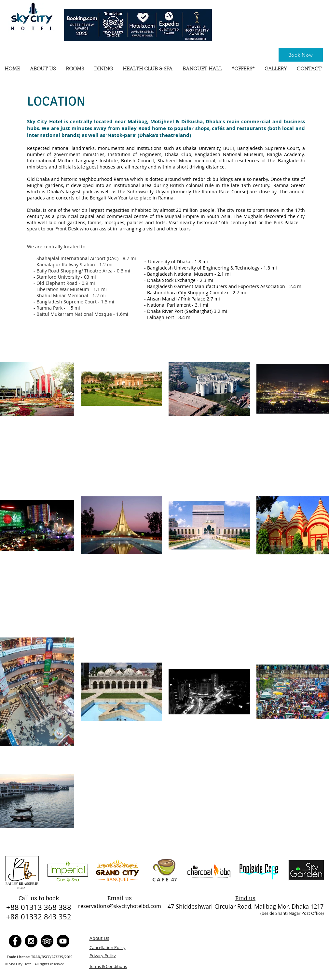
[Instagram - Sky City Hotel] (31, 941)
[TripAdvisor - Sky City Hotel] (47, 941)
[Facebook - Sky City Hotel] (15, 941)
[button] (43, 71)
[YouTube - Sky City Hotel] (63, 941)
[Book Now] (301, 55)
